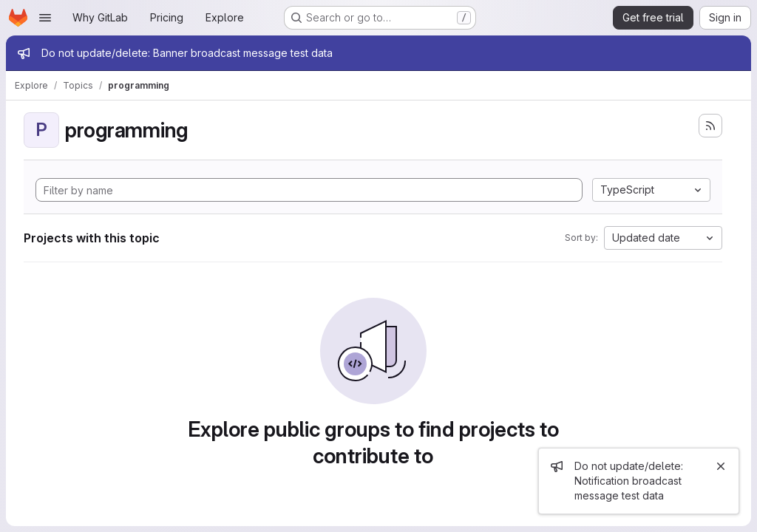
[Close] (721, 466)
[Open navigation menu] (45, 18)
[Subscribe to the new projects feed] (710, 126)
